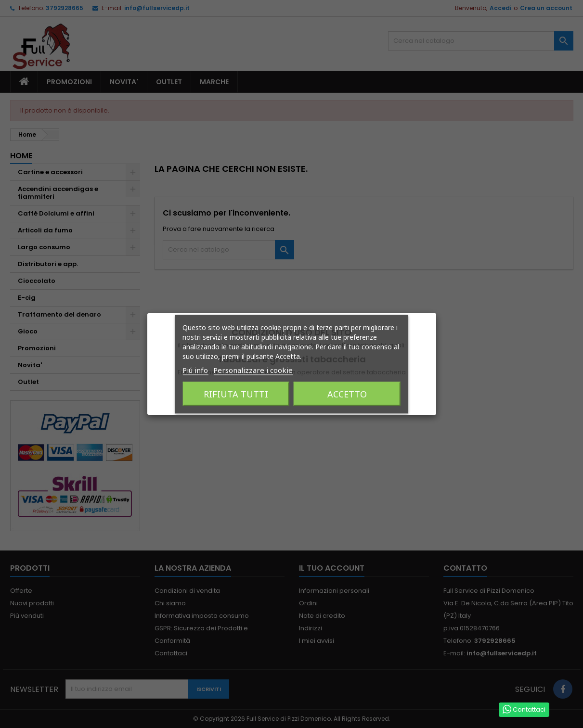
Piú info (195, 370)
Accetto (347, 394)
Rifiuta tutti (236, 394)
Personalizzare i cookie (253, 370)
